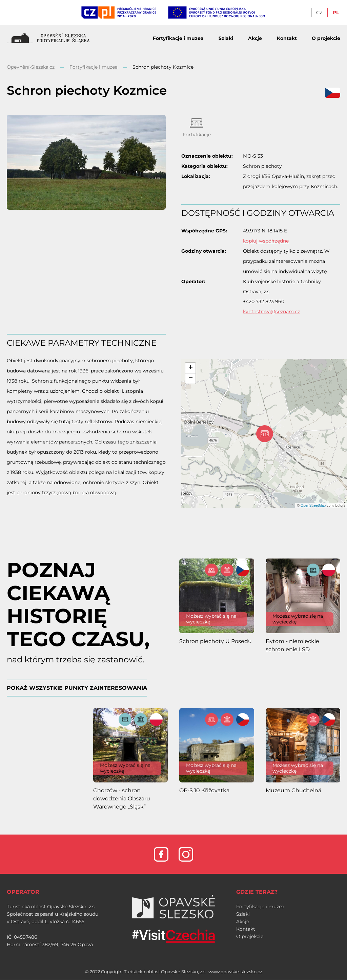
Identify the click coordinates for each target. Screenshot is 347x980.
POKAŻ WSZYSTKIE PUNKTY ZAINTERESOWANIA (77, 688)
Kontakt (287, 38)
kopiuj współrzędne (266, 241)
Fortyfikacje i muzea (178, 38)
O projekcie (326, 38)
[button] (190, 368)
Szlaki (226, 38)
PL (336, 13)
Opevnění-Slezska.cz (31, 67)
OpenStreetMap (313, 505)
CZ (319, 13)
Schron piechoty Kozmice (163, 67)
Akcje (255, 38)
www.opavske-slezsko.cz (235, 972)
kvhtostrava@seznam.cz (271, 312)
